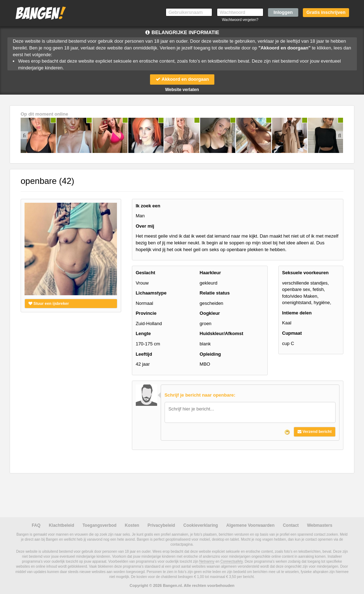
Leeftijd (144, 354)
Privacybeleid (161, 525)
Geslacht (146, 273)
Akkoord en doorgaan (182, 79)
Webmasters (320, 525)
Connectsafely (232, 561)
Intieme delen (297, 313)
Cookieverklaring (201, 525)
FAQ (36, 525)
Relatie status (215, 293)
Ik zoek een (148, 206)
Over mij (145, 226)
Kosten (132, 525)
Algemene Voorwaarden (250, 525)
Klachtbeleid (61, 525)
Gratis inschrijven (326, 12)
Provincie (146, 314)
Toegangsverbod (100, 525)
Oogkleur (210, 314)
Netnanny (207, 561)
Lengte (143, 334)
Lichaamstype (151, 293)
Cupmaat (292, 333)
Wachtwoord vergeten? (240, 20)
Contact (291, 525)
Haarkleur (210, 273)
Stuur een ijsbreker (49, 303)
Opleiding (210, 354)
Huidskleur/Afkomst (222, 334)
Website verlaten (182, 90)
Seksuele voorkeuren (306, 273)
